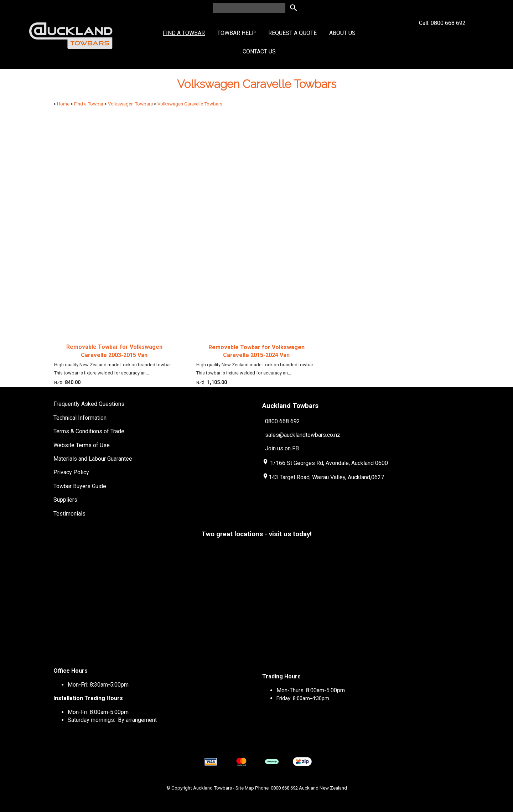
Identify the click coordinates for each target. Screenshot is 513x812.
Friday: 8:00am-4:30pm (303, 698)
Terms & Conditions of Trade (89, 431)
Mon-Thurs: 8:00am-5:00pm (311, 690)
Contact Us (259, 51)
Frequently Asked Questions (89, 404)
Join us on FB (282, 448)
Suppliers (65, 500)
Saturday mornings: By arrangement (112, 720)
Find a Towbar (184, 33)
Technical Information (80, 418)
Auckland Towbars (213, 788)
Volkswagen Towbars (130, 104)
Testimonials (69, 514)
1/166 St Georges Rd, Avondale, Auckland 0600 (329, 463)
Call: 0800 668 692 (442, 36)
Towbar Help (237, 33)
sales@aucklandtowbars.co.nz (303, 435)
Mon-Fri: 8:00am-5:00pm (98, 712)
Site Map (245, 788)
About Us (342, 33)
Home (63, 104)
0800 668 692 (283, 421)
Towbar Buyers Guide (80, 486)
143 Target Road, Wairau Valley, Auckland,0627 (323, 477)
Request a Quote (292, 33)
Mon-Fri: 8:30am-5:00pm (98, 685)
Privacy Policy (71, 472)
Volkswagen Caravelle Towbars (190, 104)
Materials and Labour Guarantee (93, 459)
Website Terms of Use (82, 445)
